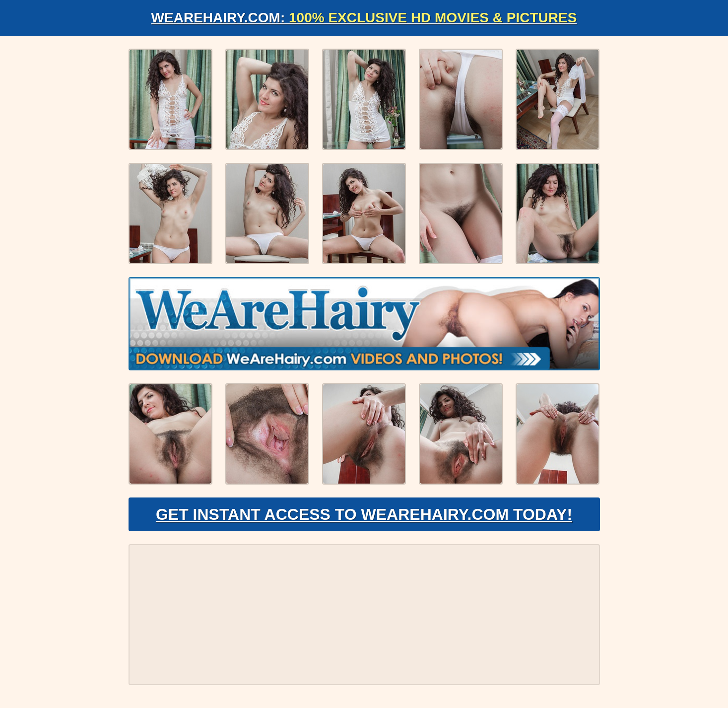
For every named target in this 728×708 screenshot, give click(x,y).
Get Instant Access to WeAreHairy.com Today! (364, 514)
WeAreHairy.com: (364, 18)
